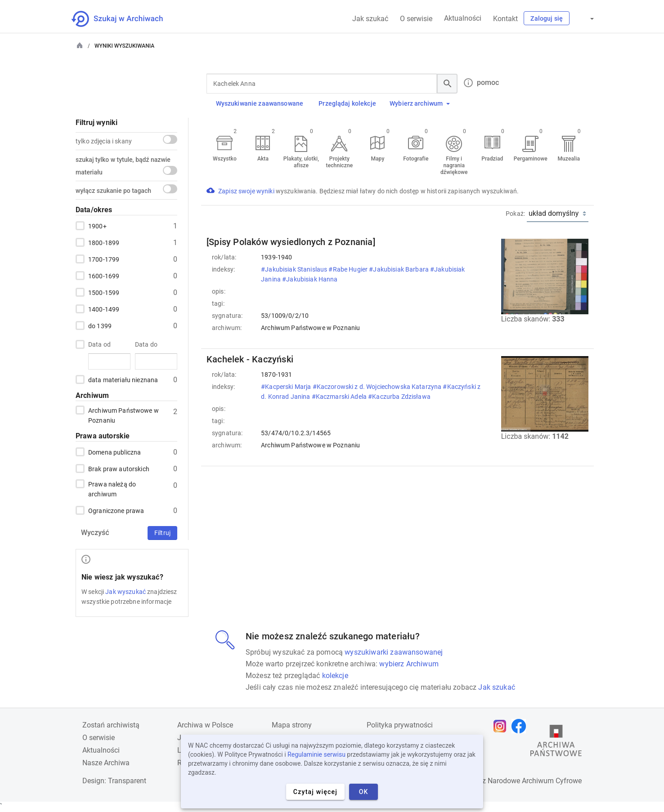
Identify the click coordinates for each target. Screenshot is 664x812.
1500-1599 (104, 292)
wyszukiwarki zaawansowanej (394, 652)
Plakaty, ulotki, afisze (301, 162)
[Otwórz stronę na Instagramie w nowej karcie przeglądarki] (502, 726)
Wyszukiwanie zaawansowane (260, 103)
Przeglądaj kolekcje (347, 103)
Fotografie (416, 159)
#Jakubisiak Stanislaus (295, 269)
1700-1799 (104, 259)
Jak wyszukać (126, 592)
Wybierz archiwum (420, 103)
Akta (263, 159)
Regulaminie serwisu (316, 754)
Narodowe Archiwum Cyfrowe (535, 781)
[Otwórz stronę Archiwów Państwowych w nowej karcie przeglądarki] (556, 743)
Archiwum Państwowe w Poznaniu (123, 415)
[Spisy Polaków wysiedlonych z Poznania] (291, 242)
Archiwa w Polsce (205, 725)
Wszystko (225, 159)
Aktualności (463, 18)
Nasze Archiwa (106, 763)
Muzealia (569, 159)
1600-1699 (104, 276)
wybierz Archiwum (409, 664)
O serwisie (416, 19)
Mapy (377, 159)
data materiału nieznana (123, 379)
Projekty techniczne (340, 162)
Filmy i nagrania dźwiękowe (454, 165)
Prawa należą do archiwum (112, 489)
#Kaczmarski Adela (340, 397)
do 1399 (100, 326)
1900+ (97, 226)
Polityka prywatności (400, 725)
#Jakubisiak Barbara (399, 269)
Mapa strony (292, 725)
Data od (99, 344)
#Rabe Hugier (349, 269)
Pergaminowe (531, 159)
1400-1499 (104, 309)
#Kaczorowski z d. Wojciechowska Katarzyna (378, 387)
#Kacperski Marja (287, 387)
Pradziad (492, 159)
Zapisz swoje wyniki (247, 191)
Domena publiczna (114, 452)
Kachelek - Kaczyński (250, 359)
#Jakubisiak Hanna (311, 279)
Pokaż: (515, 214)
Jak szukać (370, 19)
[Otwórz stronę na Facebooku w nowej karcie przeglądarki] (521, 726)
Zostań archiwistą (111, 725)
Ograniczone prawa (116, 510)
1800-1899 (104, 242)
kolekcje (335, 676)
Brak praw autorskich (119, 468)
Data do (146, 344)
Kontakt (505, 19)
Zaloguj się (547, 18)
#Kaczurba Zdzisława (400, 397)
